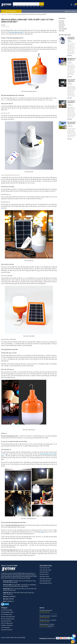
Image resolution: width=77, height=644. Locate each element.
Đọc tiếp (70, 55)
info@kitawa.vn (10, 601)
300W (24, 7)
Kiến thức (62, 27)
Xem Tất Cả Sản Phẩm (7, 610)
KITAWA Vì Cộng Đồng (7, 625)
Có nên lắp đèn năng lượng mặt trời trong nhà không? (71, 102)
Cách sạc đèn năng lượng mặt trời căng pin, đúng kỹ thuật (71, 38)
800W (38, 7)
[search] (42, 4)
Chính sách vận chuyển (45, 570)
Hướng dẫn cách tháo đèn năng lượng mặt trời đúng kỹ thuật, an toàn (72, 59)
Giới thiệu (61, 21)
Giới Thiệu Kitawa (5, 628)
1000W (41, 7)
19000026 (11, 599)
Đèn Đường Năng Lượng (7, 612)
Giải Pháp (62, 23)
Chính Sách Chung (44, 577)
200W (20, 7)
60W (14, 7)
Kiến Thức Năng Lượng (7, 623)
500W (31, 7)
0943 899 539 (44, 618)
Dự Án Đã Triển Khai (6, 621)
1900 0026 (44, 626)
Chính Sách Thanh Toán (46, 579)
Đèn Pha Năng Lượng (6, 614)
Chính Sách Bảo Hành (45, 581)
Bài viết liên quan (65, 35)
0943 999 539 (44, 612)
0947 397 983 (44, 622)
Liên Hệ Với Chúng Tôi (7, 630)
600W (34, 7)
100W (17, 7)
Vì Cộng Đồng (63, 29)
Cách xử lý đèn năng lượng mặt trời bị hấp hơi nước (71, 80)
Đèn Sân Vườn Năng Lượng (8, 617)
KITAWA (23, 638)
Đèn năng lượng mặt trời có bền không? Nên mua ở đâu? (72, 123)
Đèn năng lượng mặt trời (46, 583)
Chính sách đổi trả (44, 572)
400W (27, 7)
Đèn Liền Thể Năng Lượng (8, 619)
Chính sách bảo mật (45, 568)
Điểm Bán (62, 31)
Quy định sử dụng (44, 574)
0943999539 (12, 597)
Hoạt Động (62, 25)
